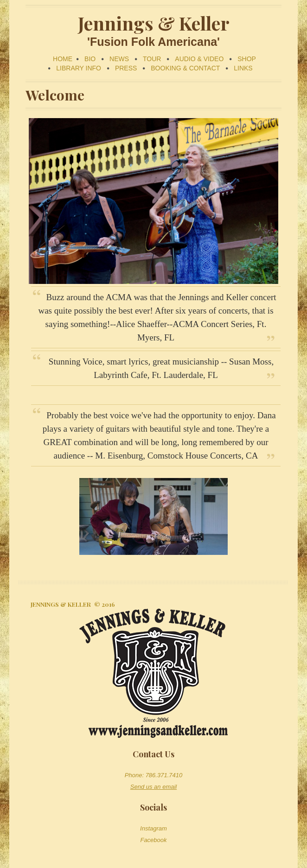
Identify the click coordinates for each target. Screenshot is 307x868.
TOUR (152, 59)
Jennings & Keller (61, 604)
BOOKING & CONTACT (185, 68)
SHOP (247, 59)
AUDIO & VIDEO (199, 59)
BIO (90, 59)
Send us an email (153, 787)
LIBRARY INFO (79, 68)
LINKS (243, 68)
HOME (63, 59)
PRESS (126, 68)
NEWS (119, 59)
